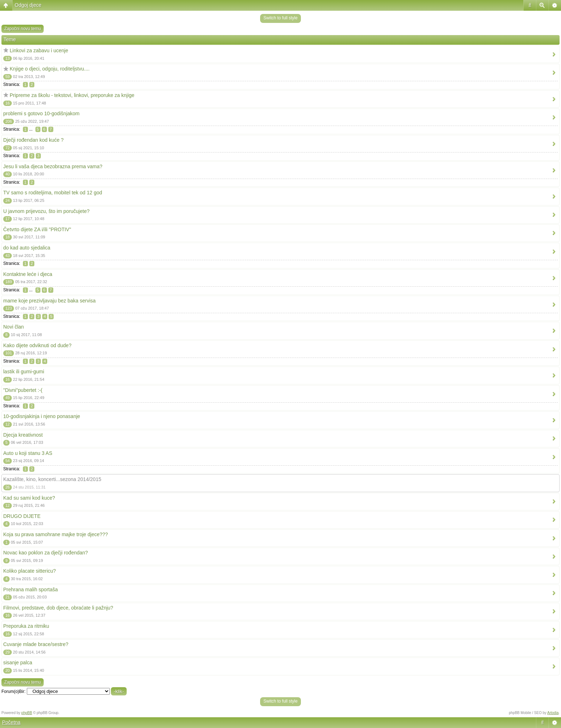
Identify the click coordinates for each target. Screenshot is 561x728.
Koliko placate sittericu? (30, 571)
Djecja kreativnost (23, 435)
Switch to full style (280, 18)
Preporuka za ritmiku (26, 626)
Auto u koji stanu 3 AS (28, 453)
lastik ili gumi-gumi (24, 372)
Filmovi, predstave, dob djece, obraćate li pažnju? (58, 608)
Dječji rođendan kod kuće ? (33, 140)
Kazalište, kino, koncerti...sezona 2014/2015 (52, 479)
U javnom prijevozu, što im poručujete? (46, 211)
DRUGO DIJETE (22, 516)
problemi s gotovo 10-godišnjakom (41, 113)
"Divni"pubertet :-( (23, 390)
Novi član (14, 327)
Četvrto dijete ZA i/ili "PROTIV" (37, 229)
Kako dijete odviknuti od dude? (37, 345)
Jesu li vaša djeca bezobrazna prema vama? (53, 166)
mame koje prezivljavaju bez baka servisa (49, 301)
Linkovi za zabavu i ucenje (39, 50)
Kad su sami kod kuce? (29, 498)
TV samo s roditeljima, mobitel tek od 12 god (53, 193)
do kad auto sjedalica (27, 248)
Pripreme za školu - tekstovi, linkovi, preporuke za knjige (72, 95)
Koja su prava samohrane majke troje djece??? (56, 534)
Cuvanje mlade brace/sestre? (36, 644)
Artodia (553, 713)
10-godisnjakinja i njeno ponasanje (42, 416)
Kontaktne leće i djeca (28, 274)
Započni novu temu (23, 29)
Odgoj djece (28, 5)
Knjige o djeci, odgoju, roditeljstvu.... (50, 69)
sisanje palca (18, 663)
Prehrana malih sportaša (31, 589)
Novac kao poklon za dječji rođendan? (46, 553)
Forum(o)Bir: (13, 691)
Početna (11, 722)
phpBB (27, 713)
